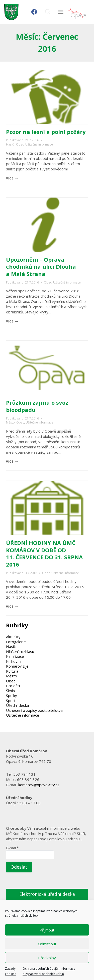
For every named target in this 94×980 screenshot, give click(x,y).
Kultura (12, 671)
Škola (10, 691)
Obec (20, 144)
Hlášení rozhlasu (20, 651)
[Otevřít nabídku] (61, 12)
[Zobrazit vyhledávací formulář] (48, 12)
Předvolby (47, 958)
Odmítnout (47, 944)
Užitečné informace (39, 144)
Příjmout (47, 930)
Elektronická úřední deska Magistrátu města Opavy (47, 898)
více (12, 178)
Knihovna (14, 661)
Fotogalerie (16, 642)
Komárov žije (17, 666)
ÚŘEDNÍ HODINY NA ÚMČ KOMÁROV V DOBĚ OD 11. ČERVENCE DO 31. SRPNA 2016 (44, 553)
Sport (11, 701)
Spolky (12, 695)
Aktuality (13, 637)
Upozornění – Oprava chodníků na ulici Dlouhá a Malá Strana (41, 267)
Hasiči (10, 144)
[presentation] (47, 97)
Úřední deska (17, 705)
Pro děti (13, 686)
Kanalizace (15, 656)
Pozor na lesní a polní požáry (46, 132)
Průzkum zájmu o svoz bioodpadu (37, 406)
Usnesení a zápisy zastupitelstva (34, 710)
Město (10, 422)
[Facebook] (34, 12)
